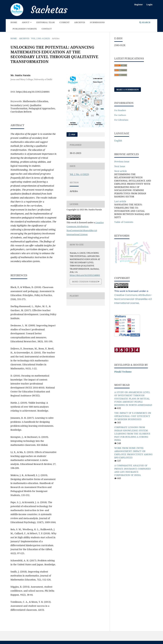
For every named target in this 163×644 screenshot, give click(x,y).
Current (64, 22)
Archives (80, 22)
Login (149, 4)
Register (139, 4)
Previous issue (122, 161)
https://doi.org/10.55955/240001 (33, 92)
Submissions (97, 22)
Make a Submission (128, 90)
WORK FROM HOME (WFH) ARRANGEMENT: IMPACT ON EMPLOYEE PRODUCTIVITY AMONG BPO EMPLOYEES (133, 453)
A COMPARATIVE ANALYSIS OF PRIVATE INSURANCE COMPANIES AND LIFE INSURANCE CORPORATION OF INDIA (133, 470)
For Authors (120, 115)
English (118, 141)
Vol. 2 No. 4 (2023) (41, 38)
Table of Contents (124, 222)
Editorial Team (45, 22)
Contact (47, 29)
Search (145, 22)
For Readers (120, 110)
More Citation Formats (85, 282)
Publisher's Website (25, 29)
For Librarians (121, 120)
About (26, 22)
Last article (120, 201)
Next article (121, 171)
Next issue (120, 166)
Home (14, 22)
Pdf (73, 134)
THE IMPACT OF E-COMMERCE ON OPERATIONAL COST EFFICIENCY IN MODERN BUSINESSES (133, 416)
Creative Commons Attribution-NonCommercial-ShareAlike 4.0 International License (133, 299)
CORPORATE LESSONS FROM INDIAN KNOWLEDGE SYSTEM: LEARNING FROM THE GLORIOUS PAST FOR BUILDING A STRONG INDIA (132, 434)
